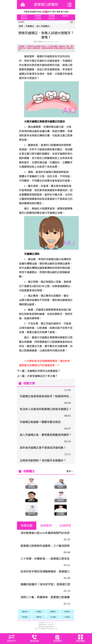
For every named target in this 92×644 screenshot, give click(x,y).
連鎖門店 (39, 617)
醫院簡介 (24, 16)
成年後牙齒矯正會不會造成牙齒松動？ (43, 448)
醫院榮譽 (24, 18)
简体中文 (11, 641)
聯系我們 (52, 18)
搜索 (72, 22)
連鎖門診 (66, 16)
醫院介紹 (25, 612)
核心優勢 (53, 617)
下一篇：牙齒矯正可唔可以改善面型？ (39, 371)
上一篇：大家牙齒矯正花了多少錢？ (37, 376)
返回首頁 (25, 617)
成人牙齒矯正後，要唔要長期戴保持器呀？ (46, 435)
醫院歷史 (53, 612)
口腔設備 (38, 18)
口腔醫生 (39, 612)
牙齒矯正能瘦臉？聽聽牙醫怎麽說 (40, 422)
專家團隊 (52, 16)
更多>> (70, 471)
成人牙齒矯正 (43, 26)
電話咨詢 (34, 641)
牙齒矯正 (30, 26)
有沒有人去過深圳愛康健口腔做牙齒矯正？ (46, 409)
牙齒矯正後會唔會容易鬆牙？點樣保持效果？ (46, 396)
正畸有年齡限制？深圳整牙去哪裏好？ (43, 461)
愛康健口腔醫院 (46, 5)
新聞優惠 (38, 16)
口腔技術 (67, 617)
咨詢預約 (58, 641)
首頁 (21, 26)
